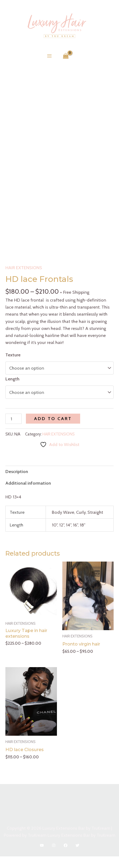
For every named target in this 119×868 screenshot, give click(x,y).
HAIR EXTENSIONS (24, 279)
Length (12, 390)
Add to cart (53, 430)
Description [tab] (17, 483)
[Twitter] (77, 857)
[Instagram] (54, 857)
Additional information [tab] (28, 495)
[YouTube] (42, 857)
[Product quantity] (13, 430)
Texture (13, 366)
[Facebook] (66, 857)
